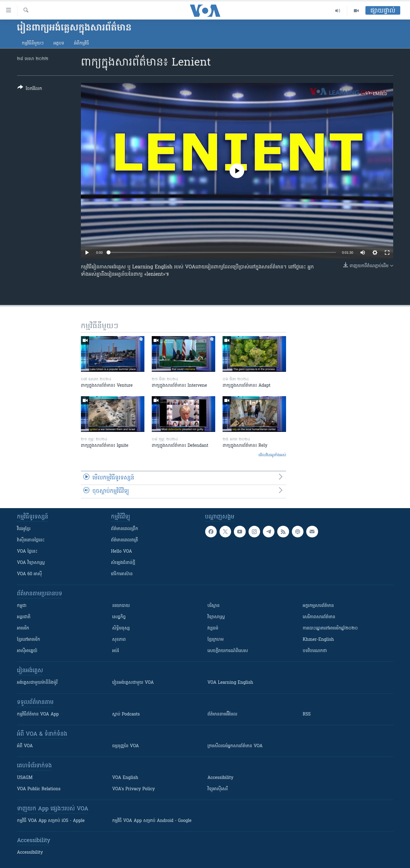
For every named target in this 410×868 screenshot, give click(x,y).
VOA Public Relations (39, 789)
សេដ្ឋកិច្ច (119, 617)
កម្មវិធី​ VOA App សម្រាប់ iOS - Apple (51, 821)
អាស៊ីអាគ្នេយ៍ (27, 651)
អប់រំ (116, 651)
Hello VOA (122, 552)
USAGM (25, 778)
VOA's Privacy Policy (134, 789)
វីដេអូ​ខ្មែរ (24, 529)
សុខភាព (119, 640)
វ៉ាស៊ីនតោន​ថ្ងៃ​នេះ (31, 540)
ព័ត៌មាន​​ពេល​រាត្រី (125, 540)
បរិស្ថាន (214, 606)
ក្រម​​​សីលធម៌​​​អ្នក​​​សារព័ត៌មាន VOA (235, 746)
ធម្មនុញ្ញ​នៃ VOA (126, 746)
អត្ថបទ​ (59, 43)
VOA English (125, 778)
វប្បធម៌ (213, 628)
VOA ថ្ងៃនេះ (27, 552)
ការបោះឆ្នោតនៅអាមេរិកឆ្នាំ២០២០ (330, 628)
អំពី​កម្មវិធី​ (81, 43)
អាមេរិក (23, 628)
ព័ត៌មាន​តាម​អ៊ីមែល (223, 714)
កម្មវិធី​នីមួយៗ (33, 43)
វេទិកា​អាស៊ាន (122, 574)
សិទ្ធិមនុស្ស (121, 628)
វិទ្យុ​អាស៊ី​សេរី (218, 789)
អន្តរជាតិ (24, 617)
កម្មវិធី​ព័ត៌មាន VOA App (38, 714)
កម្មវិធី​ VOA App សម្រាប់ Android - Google (152, 821)
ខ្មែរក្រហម (216, 640)
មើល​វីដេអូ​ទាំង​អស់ (272, 455)
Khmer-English (318, 640)
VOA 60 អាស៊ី (30, 574)
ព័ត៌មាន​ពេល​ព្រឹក (125, 529)
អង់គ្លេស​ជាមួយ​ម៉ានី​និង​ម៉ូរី (37, 683)
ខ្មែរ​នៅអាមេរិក (29, 640)
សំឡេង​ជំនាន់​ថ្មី (123, 563)
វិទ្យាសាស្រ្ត (216, 617)
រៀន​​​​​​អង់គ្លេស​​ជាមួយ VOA (133, 683)
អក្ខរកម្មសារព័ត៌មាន (318, 606)
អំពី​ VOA (25, 746)
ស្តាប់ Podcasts (126, 714)
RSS (307, 714)
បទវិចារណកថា (315, 651)
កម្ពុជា (22, 606)
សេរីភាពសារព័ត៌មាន (319, 617)
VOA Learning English (230, 683)
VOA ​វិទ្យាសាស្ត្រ (31, 563)
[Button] (30, 89)
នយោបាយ (121, 606)
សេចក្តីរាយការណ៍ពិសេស (228, 651)
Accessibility (221, 778)
